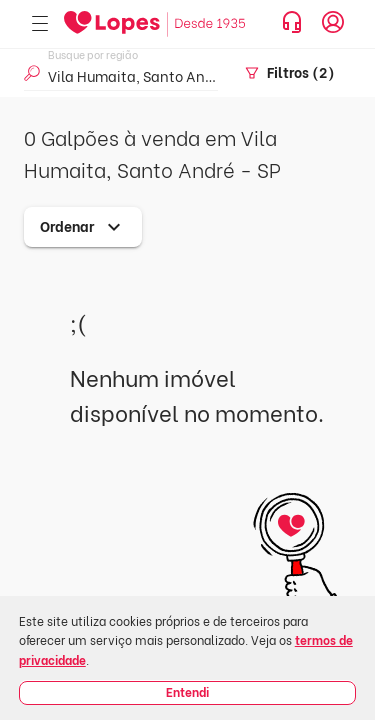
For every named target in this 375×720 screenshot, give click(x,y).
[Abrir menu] (40, 24)
